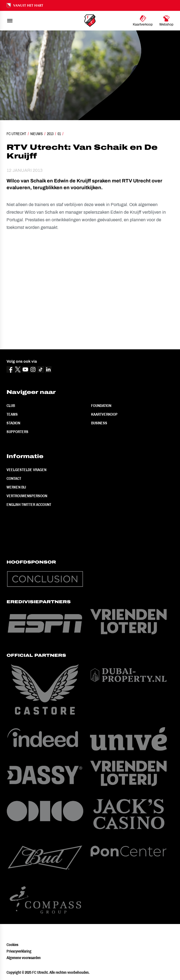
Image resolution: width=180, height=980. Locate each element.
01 (59, 134)
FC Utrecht (16, 134)
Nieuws (37, 134)
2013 (50, 134)
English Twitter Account (29, 505)
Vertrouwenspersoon (27, 496)
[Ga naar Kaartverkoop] (143, 21)
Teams (12, 414)
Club (11, 406)
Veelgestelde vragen (26, 470)
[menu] (10, 21)
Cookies (12, 945)
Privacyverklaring (19, 951)
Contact (14, 478)
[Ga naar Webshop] (166, 21)
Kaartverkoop (104, 414)
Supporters (17, 432)
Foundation (101, 406)
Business (99, 423)
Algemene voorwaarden (24, 958)
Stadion (13, 423)
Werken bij (16, 487)
